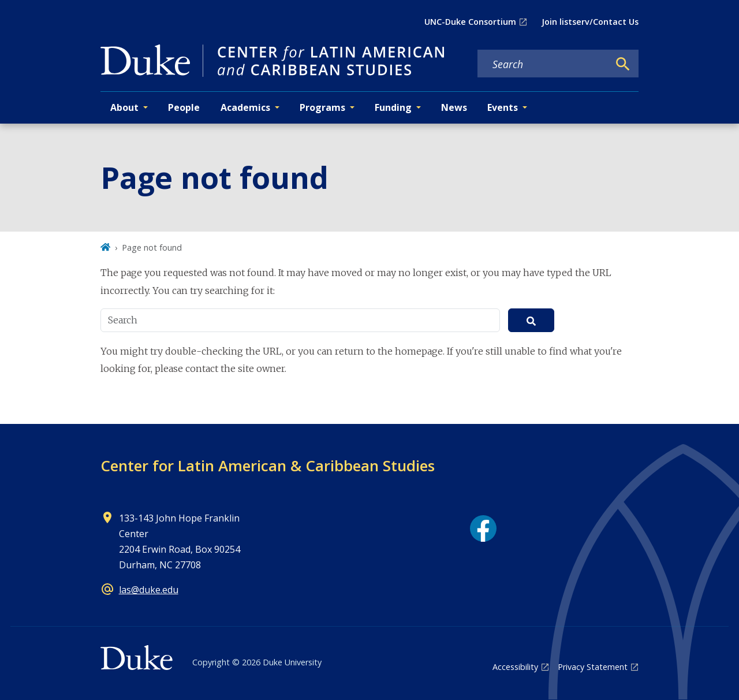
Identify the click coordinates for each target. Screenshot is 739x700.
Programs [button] (322, 107)
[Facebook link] (483, 528)
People (184, 107)
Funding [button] (393, 107)
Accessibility (515, 667)
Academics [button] (245, 107)
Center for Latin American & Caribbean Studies (268, 466)
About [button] (124, 107)
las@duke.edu (149, 590)
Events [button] (503, 107)
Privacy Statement (593, 667)
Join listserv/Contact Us (590, 22)
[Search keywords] (543, 64)
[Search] (623, 64)
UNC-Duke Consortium (470, 22)
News (454, 107)
